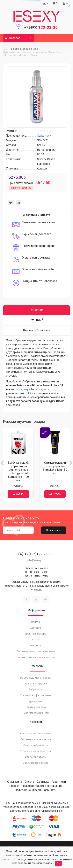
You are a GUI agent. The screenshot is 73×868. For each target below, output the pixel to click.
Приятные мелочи (36, 707)
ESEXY (29, 393)
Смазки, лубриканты (36, 745)
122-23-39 (41, 28)
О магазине (15, 782)
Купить (18, 494)
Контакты (36, 645)
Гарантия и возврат (36, 634)
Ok (58, 863)
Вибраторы (36, 689)
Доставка (36, 628)
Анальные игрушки (36, 684)
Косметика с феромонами (36, 695)
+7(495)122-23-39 (36, 554)
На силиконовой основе (23, 49)
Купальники (36, 701)
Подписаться (54, 530)
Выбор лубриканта (36, 330)
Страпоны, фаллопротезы (36, 751)
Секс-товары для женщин (36, 733)
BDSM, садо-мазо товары (36, 678)
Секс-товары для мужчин (36, 739)
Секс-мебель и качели (36, 713)
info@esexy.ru (36, 560)
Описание (37, 310)
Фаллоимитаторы (36, 757)
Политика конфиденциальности (36, 657)
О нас (36, 640)
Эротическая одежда (36, 763)
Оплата (36, 622)
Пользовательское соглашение (36, 651)
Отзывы (36, 320)
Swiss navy (22, 389)
